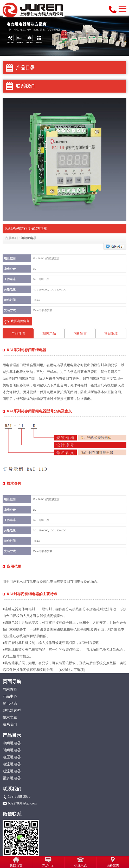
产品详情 (18, 333)
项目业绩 (111, 333)
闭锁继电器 (29, 238)
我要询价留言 (20, 321)
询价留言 (80, 333)
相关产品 (49, 333)
